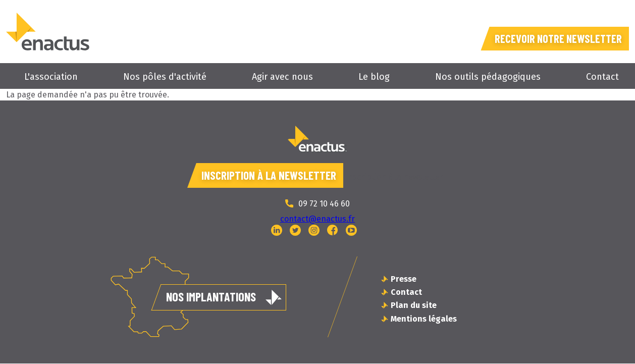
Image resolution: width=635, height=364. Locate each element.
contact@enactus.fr (317, 219)
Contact (602, 77)
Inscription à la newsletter (269, 175)
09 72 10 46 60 (324, 204)
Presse (404, 279)
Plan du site (414, 306)
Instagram (314, 231)
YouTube (351, 231)
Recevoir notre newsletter (553, 38)
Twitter (295, 231)
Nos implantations (211, 297)
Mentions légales (424, 319)
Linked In (277, 231)
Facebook (333, 231)
